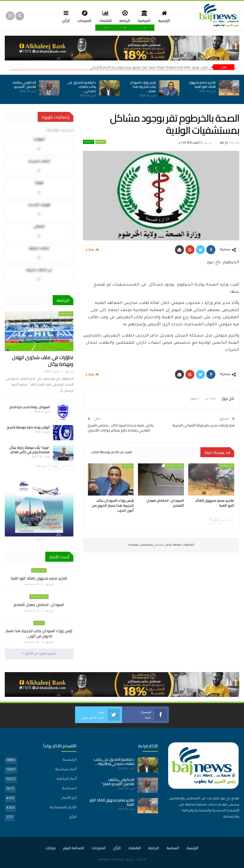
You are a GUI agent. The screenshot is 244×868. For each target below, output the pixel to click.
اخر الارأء (128, 466)
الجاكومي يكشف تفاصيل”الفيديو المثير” (118, 782)
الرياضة (125, 16)
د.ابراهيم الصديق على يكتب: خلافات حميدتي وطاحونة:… (114, 761)
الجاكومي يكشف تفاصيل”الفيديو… (24, 84)
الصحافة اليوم (74, 848)
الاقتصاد (105, 16)
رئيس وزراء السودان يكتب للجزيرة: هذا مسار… (143, 87)
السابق (227, 520)
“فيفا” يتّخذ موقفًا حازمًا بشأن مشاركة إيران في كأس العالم (30, 450)
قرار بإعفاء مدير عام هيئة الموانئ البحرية (203, 425)
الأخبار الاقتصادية (174, 466)
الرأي (64, 16)
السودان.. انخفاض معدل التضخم (39, 605)
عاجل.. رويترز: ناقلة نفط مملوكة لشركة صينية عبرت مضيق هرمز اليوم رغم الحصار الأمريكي (149, 67)
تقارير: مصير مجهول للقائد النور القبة (202, 84)
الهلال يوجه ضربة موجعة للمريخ (28, 427)
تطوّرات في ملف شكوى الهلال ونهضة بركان (43, 361)
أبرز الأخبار (69, 798)
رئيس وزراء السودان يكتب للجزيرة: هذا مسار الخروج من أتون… (39, 633)
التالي (215, 520)
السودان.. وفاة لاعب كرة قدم (30, 407)
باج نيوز (130, 860)
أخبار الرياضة (66, 314)
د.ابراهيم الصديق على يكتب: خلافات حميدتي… (82, 87)
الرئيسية (166, 16)
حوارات (51, 848)
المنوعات (84, 16)
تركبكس (158, 545)
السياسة (145, 16)
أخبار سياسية (226, 466)
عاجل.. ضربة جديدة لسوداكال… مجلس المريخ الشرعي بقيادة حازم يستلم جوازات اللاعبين (121, 428)
